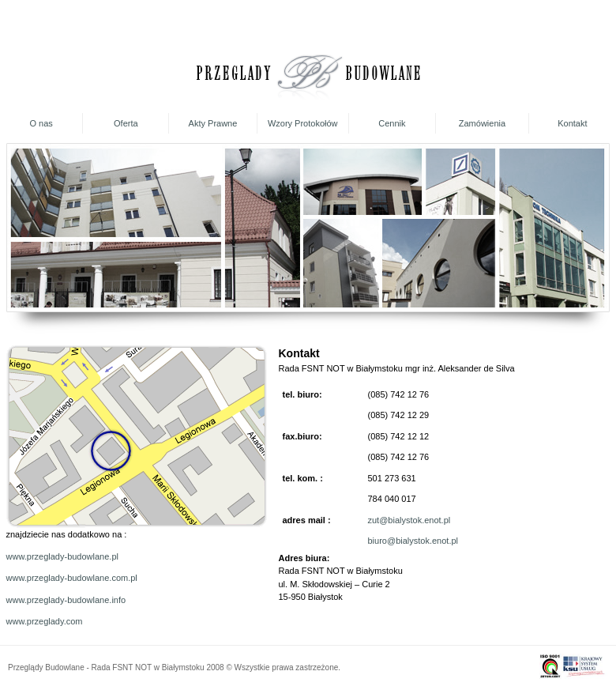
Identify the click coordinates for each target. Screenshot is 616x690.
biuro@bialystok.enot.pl (413, 541)
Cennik (392, 123)
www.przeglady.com (45, 621)
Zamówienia (482, 123)
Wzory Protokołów (303, 123)
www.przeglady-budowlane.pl (62, 556)
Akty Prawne (213, 123)
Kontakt (572, 123)
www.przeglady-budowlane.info (66, 600)
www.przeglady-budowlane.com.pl (72, 578)
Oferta (126, 123)
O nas (41, 123)
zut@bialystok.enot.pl (409, 520)
